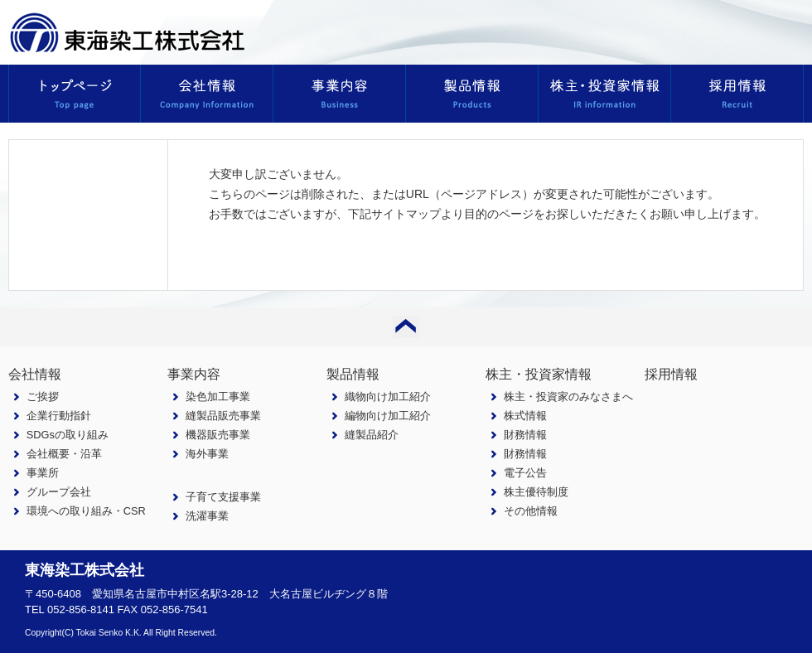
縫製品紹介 (372, 435)
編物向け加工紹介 (388, 416)
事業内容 (194, 374)
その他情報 (531, 511)
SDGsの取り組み (68, 435)
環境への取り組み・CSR (86, 511)
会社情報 (35, 374)
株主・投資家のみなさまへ (568, 397)
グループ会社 (59, 492)
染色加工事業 (218, 397)
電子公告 (525, 473)
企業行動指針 (59, 416)
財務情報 (525, 435)
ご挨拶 (43, 397)
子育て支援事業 (223, 497)
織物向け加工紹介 (388, 397)
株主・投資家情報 (539, 374)
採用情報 (671, 374)
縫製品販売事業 (223, 416)
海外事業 (207, 454)
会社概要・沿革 (64, 454)
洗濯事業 (207, 516)
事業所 (43, 473)
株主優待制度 (536, 492)
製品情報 (353, 374)
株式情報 (525, 416)
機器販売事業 (218, 435)
